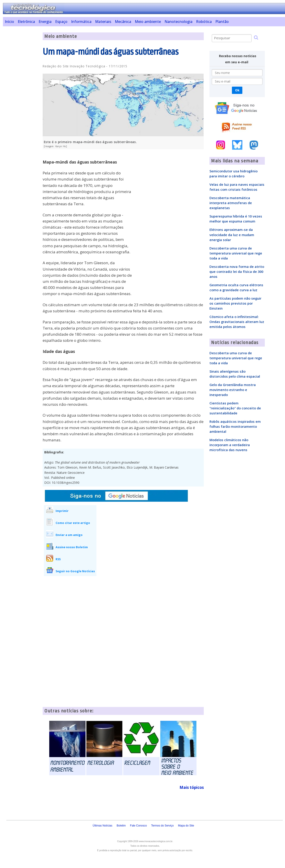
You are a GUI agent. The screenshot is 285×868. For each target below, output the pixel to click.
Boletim (121, 826)
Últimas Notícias (102, 826)
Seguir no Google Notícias (75, 571)
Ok (237, 90)
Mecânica (123, 22)
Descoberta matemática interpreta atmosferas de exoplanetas (231, 203)
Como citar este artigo (73, 523)
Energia (45, 22)
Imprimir (62, 511)
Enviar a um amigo (69, 535)
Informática (81, 22)
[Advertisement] (21, 100)
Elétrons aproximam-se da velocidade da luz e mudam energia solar (232, 235)
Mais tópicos (192, 787)
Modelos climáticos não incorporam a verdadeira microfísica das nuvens (230, 445)
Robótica (204, 22)
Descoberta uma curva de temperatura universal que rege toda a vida (236, 253)
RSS (58, 559)
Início (9, 22)
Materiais (103, 22)
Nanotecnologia (178, 22)
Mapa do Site (186, 826)
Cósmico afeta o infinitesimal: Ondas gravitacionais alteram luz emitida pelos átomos (237, 322)
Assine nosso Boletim (72, 547)
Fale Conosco (138, 826)
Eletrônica (26, 22)
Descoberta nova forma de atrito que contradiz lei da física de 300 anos (237, 271)
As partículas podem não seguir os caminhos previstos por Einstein (235, 303)
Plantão (222, 22)
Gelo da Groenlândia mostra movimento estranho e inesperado (233, 390)
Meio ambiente (148, 22)
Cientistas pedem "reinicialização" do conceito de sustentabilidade (235, 408)
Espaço (61, 22)
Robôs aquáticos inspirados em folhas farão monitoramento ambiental (235, 426)
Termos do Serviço (162, 826)
